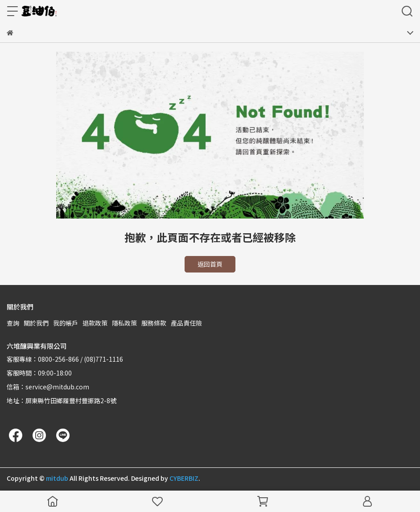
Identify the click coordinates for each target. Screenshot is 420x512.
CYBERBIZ (184, 478)
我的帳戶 (66, 323)
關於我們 (36, 323)
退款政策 (95, 323)
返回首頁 (210, 264)
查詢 (13, 323)
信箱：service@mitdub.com (48, 387)
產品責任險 (186, 323)
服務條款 (154, 323)
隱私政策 (124, 323)
